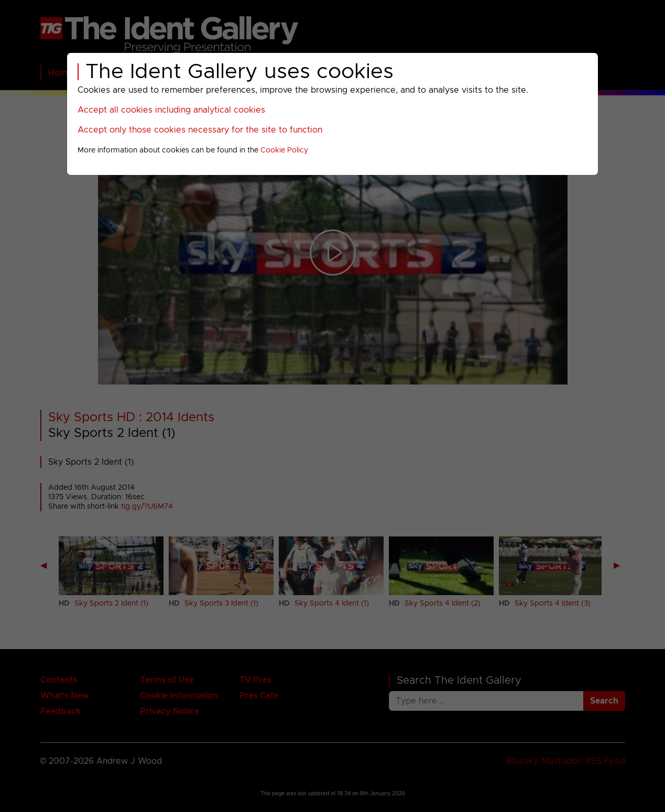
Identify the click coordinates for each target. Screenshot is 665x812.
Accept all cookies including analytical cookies (171, 110)
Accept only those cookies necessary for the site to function (200, 130)
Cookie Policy (284, 150)
